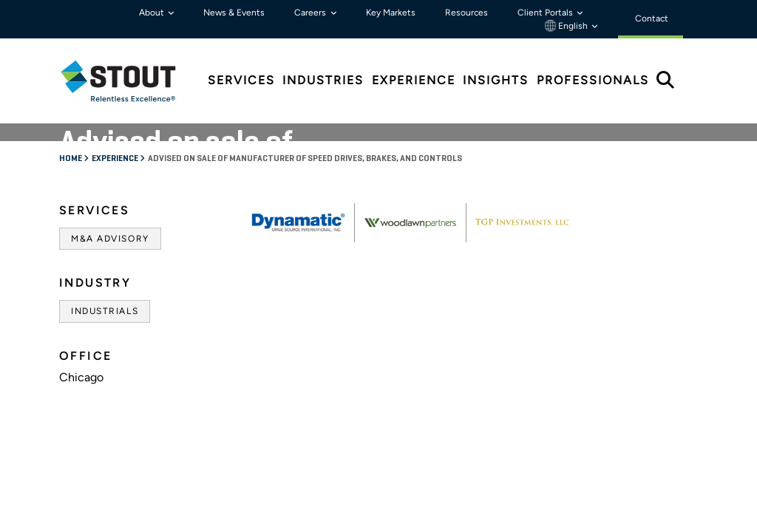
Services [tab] (241, 80)
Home (71, 159)
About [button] (153, 13)
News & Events (234, 13)
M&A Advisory (110, 239)
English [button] (567, 26)
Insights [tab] (496, 80)
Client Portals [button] (546, 13)
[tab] (129, 81)
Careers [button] (311, 13)
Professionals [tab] (593, 80)
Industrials (105, 311)
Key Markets (391, 13)
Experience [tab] (414, 80)
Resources (466, 13)
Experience (116, 159)
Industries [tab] (323, 80)
